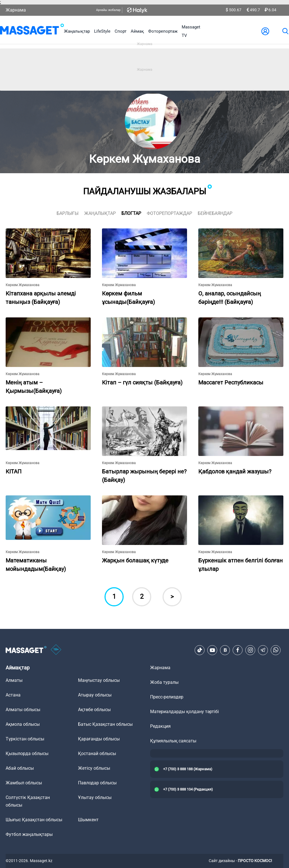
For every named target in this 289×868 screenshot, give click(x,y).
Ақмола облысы (23, 724)
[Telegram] (263, 650)
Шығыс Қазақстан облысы (34, 820)
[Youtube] (212, 650)
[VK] (225, 650)
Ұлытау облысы (95, 797)
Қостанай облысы (97, 754)
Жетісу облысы (94, 768)
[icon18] (56, 650)
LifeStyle (102, 31)
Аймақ (137, 31)
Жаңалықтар (77, 31)
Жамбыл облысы (24, 783)
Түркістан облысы (25, 739)
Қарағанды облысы (99, 739)
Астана (13, 695)
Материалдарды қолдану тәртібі (184, 712)
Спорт (121, 31)
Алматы (14, 680)
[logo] (32, 31)
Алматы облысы (23, 710)
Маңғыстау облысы (99, 680)
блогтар (131, 213)
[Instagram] (250, 650)
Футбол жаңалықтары (29, 834)
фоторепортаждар (169, 213)
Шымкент (88, 820)
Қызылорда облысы (27, 754)
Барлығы (68, 213)
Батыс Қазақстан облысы (105, 724)
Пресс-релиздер (167, 697)
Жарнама (16, 10)
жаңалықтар (100, 213)
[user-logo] (265, 31)
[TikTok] (200, 650)
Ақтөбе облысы (94, 710)
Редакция (160, 726)
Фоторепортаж (163, 31)
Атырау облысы (95, 695)
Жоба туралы (164, 682)
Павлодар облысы (97, 783)
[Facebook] (238, 650)
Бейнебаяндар (215, 213)
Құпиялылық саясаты (173, 741)
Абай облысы (20, 768)
